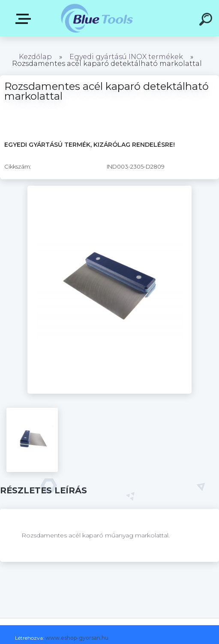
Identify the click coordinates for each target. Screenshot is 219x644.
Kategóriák (25, 19)
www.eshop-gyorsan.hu (77, 638)
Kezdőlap (35, 57)
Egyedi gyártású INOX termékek (126, 57)
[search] (207, 21)
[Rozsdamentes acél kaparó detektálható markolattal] (109, 189)
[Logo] (97, 18)
